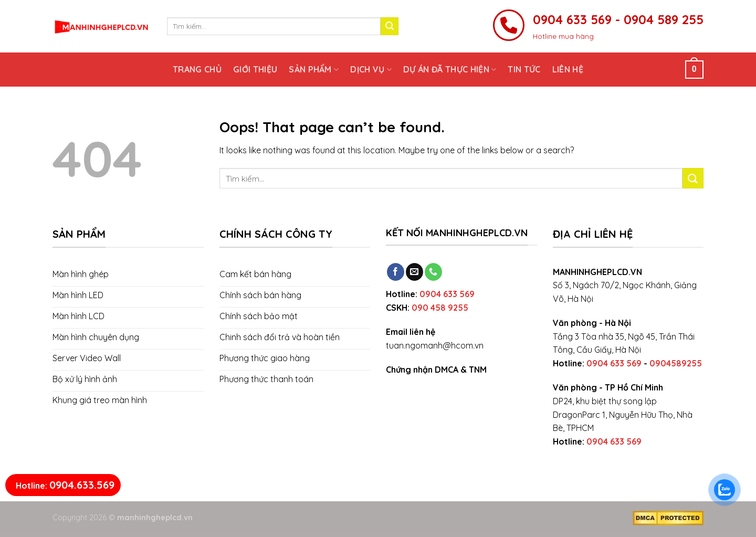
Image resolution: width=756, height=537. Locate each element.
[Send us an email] (414, 272)
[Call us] (433, 272)
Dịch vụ (371, 69)
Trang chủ (197, 69)
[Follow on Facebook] (396, 272)
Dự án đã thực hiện (450, 69)
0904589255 (676, 363)
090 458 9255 (440, 308)
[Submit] (390, 26)
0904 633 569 (447, 294)
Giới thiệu (255, 69)
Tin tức (524, 69)
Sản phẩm (314, 69)
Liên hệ (568, 69)
